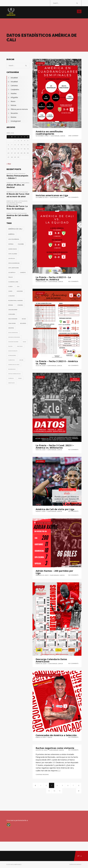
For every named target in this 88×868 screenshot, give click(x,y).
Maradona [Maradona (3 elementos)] (20, 291)
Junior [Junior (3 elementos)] (10, 291)
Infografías (40, 461)
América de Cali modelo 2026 (18, 217)
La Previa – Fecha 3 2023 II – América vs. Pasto (57, 362)
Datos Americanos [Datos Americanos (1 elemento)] (13, 333)
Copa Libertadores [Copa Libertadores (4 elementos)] (14, 268)
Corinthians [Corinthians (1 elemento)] (11, 383)
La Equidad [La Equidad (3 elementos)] (11, 296)
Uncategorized (14, 121)
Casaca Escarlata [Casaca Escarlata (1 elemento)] (13, 351)
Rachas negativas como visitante (55, 748)
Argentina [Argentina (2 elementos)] (11, 328)
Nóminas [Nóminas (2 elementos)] (11, 305)
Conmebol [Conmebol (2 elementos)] (20, 305)
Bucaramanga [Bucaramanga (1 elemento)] (12, 369)
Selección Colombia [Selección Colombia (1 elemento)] (13, 342)
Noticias (11, 105)
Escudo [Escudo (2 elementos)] (24, 319)
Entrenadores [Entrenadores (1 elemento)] (12, 355)
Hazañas (39, 147)
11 (60, 791)
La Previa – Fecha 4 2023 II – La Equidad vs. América (53, 278)
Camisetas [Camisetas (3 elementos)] (23, 272)
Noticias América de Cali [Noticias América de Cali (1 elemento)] (15, 374)
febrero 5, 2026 (12, 192)
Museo (11, 101)
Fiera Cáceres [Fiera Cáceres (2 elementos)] (12, 323)
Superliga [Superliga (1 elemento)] (11, 378)
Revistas (11, 117)
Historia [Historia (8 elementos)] (11, 244)
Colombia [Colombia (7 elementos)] (21, 244)
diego (50, 737)
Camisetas (12, 86)
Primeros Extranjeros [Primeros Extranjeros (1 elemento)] (14, 337)
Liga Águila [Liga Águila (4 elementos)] (12, 258)
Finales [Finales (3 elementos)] (10, 277)
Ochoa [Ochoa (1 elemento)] (24, 342)
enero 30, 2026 (12, 201)
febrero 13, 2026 (12, 183)
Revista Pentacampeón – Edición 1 (17, 177)
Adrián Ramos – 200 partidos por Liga (54, 572)
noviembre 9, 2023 (42, 136)
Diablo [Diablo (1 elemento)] (20, 378)
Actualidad (40, 63)
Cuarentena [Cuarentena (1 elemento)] (11, 360)
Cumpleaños (13, 90)
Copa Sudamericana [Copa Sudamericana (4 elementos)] (14, 263)
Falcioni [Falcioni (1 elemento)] (10, 346)
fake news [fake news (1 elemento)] (20, 346)
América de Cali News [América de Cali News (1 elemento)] (14, 365)
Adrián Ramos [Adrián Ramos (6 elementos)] (13, 249)
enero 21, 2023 (41, 737)
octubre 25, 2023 (42, 197)
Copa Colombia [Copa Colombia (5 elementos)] (13, 254)
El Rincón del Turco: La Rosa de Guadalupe (17, 207)
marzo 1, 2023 (40, 511)
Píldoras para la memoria (51, 675)
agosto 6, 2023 (41, 282)
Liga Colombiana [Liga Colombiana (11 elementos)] (14, 239)
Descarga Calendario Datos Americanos (51, 660)
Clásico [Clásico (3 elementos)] (10, 287)
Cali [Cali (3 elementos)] (18, 287)
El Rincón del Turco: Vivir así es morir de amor (18, 195)
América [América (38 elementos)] (11, 234)
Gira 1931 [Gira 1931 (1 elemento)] (21, 360)
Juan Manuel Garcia (58, 136)
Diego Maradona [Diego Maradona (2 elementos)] (13, 319)
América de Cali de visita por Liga (55, 509)
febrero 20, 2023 (42, 575)
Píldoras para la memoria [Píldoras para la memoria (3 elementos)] (16, 301)
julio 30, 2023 (40, 366)
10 (54, 791)
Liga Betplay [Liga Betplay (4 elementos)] (12, 272)
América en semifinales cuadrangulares (49, 133)
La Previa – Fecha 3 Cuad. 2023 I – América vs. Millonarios (55, 446)
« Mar (9, 164)
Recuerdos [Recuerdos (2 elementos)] (23, 323)
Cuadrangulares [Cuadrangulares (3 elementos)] (13, 282)
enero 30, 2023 (41, 664)
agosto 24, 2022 (41, 750)
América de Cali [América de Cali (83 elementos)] (15, 229)
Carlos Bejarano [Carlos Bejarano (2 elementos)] (13, 310)
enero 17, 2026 (12, 213)
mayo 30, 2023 (40, 450)
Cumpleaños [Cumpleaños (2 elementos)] (12, 314)
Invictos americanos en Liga (52, 195)
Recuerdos (12, 113)
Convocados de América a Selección (56, 735)
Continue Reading (42, 774)
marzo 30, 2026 (12, 174)
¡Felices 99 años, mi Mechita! (15, 186)
